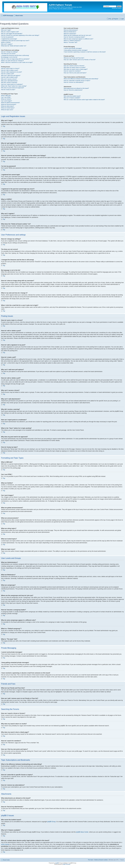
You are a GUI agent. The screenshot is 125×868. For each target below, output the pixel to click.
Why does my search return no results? (75, 67)
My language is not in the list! (9, 57)
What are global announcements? (11, 103)
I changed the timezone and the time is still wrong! (15, 55)
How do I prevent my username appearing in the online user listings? (20, 35)
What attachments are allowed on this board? (76, 88)
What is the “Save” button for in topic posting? (14, 86)
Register (116, 19)
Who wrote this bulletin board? (72, 96)
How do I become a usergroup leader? (74, 37)
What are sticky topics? (8, 106)
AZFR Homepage (8, 16)
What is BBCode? (6, 96)
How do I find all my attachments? (73, 90)
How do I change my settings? (10, 52)
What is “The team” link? (71, 42)
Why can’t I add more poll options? (11, 75)
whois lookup (5, 844)
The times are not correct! (8, 54)
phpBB (57, 863)
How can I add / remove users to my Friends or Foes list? (80, 60)
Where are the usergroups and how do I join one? (78, 35)
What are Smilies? (6, 99)
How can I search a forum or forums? (74, 66)
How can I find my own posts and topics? (75, 73)
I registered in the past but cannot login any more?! (15, 41)
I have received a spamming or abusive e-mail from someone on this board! (85, 52)
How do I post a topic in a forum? (10, 68)
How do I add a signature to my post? (11, 72)
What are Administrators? (71, 30)
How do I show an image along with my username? (15, 59)
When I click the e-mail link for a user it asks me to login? (17, 62)
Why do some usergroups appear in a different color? (78, 39)
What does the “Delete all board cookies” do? (14, 46)
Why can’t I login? (6, 30)
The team (91, 860)
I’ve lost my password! (7, 37)
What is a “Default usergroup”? (72, 41)
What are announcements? (9, 104)
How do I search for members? (72, 71)
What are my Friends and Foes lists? (74, 58)
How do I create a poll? (8, 74)
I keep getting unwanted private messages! (76, 50)
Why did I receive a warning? (9, 82)
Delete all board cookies (101, 860)
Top (4, 126)
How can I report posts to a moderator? (12, 84)
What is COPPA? (6, 42)
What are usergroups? (70, 34)
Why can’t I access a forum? (9, 79)
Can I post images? (7, 101)
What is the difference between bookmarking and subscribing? (81, 79)
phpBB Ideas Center (82, 832)
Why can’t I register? (7, 44)
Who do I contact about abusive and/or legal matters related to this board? (84, 100)
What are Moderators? (70, 32)
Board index (19, 16)
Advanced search (117, 8)
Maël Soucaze (67, 864)
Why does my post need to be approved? (13, 88)
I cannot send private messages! (73, 48)
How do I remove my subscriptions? (74, 82)
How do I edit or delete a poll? (9, 77)
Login (122, 19)
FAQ (110, 19)
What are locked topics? (8, 108)
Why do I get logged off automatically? (12, 34)
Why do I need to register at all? (10, 32)
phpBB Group (52, 822)
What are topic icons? (7, 110)
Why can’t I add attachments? (9, 81)
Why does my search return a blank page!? (76, 69)
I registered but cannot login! (9, 39)
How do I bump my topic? (8, 90)
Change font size (122, 15)
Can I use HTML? (6, 97)
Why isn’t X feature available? (72, 98)
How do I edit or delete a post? (10, 70)
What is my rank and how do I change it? (12, 61)
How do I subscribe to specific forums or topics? (77, 81)
